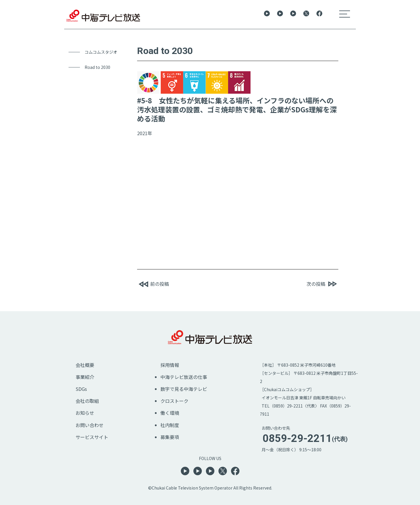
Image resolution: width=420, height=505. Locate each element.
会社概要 (85, 365)
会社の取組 (87, 401)
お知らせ (85, 413)
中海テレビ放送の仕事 (184, 377)
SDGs (81, 389)
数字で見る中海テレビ (184, 389)
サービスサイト (92, 437)
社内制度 (170, 425)
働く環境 (170, 413)
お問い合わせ (90, 425)
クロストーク (174, 401)
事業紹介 (85, 377)
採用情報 (170, 365)
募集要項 (170, 437)
